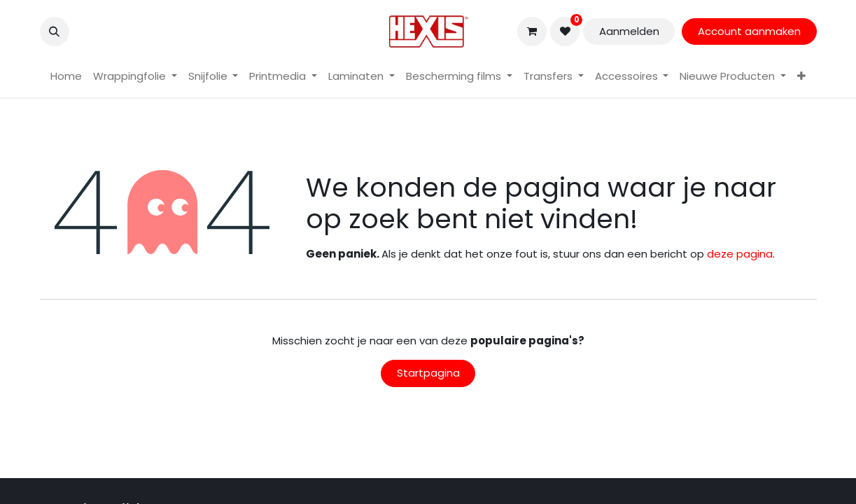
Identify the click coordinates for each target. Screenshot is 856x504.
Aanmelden (629, 31)
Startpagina (428, 373)
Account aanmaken (749, 31)
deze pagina (740, 254)
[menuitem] (66, 77)
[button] (55, 31)
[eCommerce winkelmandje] (532, 31)
